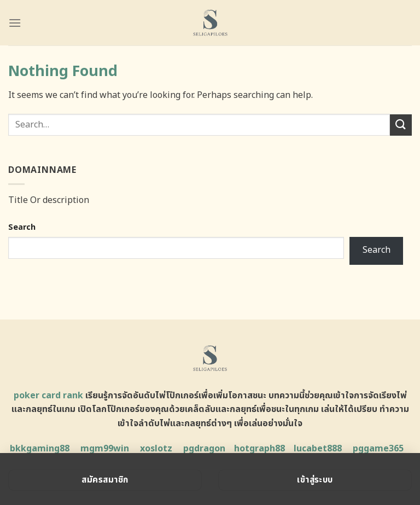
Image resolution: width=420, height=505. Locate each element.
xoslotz (156, 449)
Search (22, 227)
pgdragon (204, 449)
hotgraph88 (259, 449)
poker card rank (48, 396)
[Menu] (15, 23)
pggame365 (378, 449)
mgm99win (105, 449)
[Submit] (401, 125)
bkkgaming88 (40, 449)
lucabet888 (318, 449)
